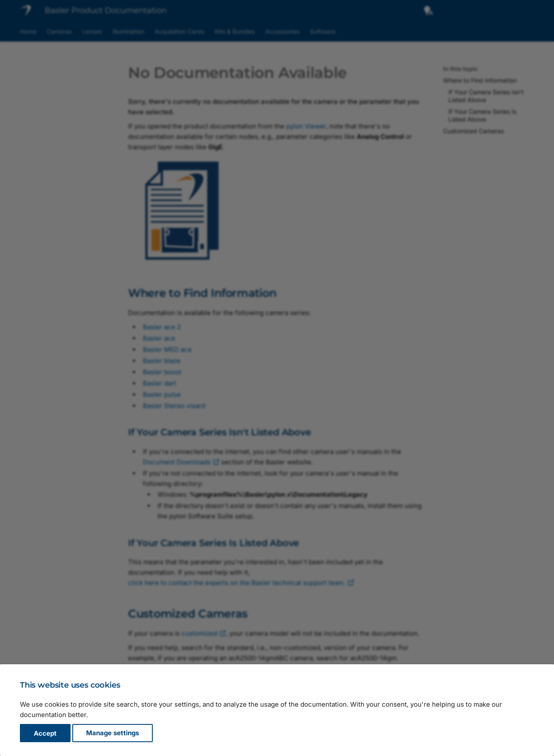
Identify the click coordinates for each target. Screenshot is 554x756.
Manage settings (113, 733)
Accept (45, 733)
